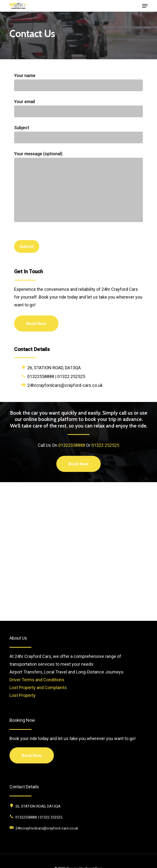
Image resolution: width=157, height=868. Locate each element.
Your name (78, 82)
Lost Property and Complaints (38, 688)
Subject (78, 134)
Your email (78, 108)
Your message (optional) (78, 188)
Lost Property (23, 695)
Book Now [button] (32, 755)
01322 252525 (105, 445)
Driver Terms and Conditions (37, 680)
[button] (145, 6)
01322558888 (72, 445)
